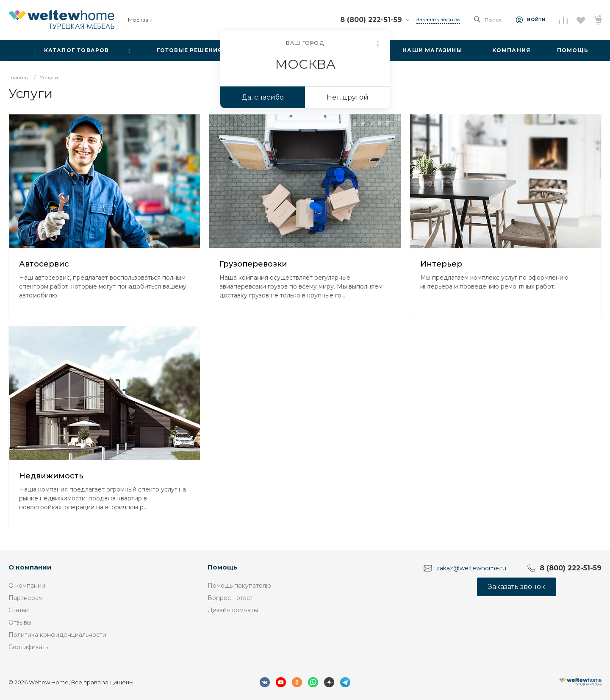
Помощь (222, 567)
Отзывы (20, 622)
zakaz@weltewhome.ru (471, 568)
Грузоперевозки (253, 264)
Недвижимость (51, 476)
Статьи (19, 610)
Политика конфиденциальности (57, 635)
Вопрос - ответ (230, 598)
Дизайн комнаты (233, 610)
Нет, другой (348, 97)
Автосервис (44, 264)
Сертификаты (29, 647)
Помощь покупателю (239, 586)
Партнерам (26, 598)
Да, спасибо (263, 97)
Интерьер (441, 264)
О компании (30, 567)
